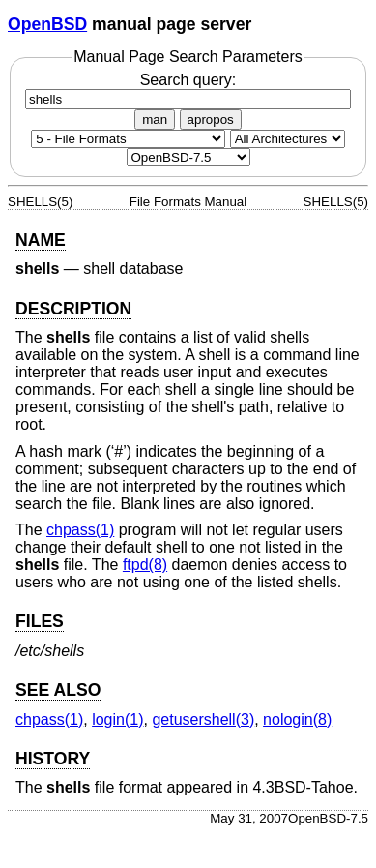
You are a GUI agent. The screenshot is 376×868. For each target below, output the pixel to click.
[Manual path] (188, 157)
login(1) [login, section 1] (117, 719)
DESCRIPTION (73, 309)
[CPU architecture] (288, 139)
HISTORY (53, 759)
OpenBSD (47, 24)
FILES (40, 621)
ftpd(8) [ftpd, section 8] (145, 565)
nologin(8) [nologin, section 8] (297, 719)
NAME (41, 240)
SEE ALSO (58, 690)
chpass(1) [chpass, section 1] (80, 530)
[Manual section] (128, 139)
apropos (211, 120)
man (155, 120)
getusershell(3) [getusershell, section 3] (203, 719)
